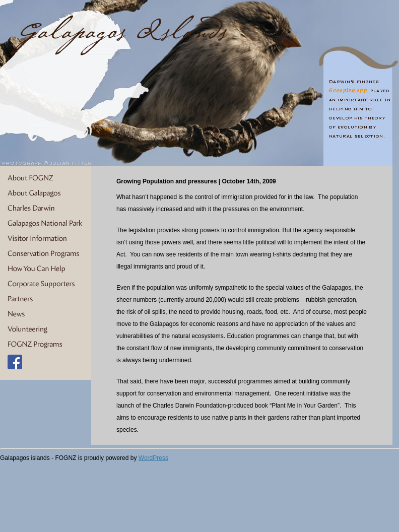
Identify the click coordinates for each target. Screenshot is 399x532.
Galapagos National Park (46, 224)
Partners (46, 299)
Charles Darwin (46, 209)
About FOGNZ (46, 178)
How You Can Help (46, 269)
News (46, 314)
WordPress (153, 458)
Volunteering (46, 329)
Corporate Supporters (46, 284)
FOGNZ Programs (46, 345)
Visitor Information (46, 239)
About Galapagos (46, 193)
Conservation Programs (46, 254)
